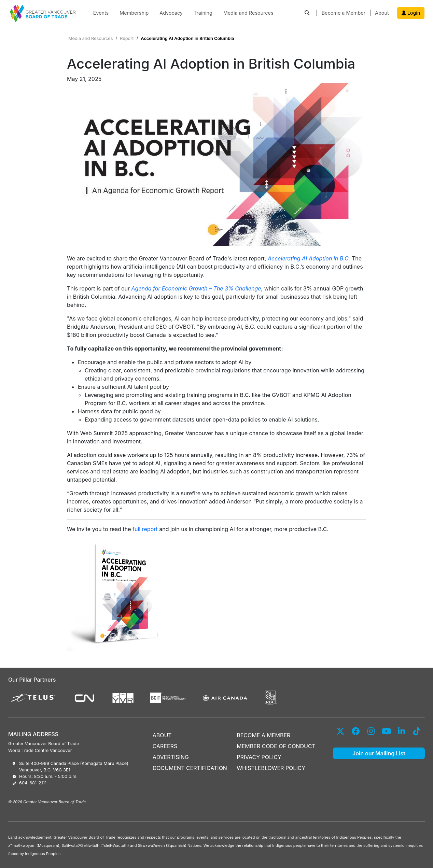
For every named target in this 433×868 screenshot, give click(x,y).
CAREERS (165, 746)
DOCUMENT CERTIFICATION (190, 768)
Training (203, 13)
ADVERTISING (171, 757)
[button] (307, 13)
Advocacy (171, 13)
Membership (134, 13)
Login (411, 13)
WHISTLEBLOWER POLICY (271, 768)
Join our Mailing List (379, 753)
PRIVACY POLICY (259, 757)
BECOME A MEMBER (263, 735)
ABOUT (162, 735)
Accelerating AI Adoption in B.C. (309, 258)
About (382, 13)
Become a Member (344, 13)
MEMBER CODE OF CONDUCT (276, 746)
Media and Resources (248, 13)
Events (101, 13)
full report (145, 529)
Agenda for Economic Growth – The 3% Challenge (196, 288)
